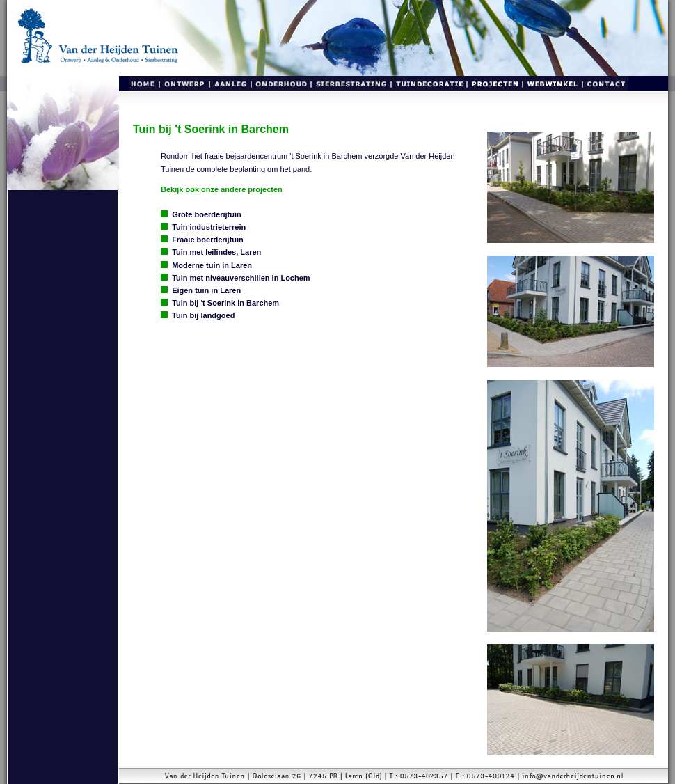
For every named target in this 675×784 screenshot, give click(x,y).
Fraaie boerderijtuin (208, 240)
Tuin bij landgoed (203, 315)
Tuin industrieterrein (209, 227)
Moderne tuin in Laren (212, 265)
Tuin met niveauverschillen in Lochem (241, 278)
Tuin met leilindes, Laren (216, 252)
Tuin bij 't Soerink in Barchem (225, 303)
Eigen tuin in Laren (206, 290)
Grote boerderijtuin (207, 214)
